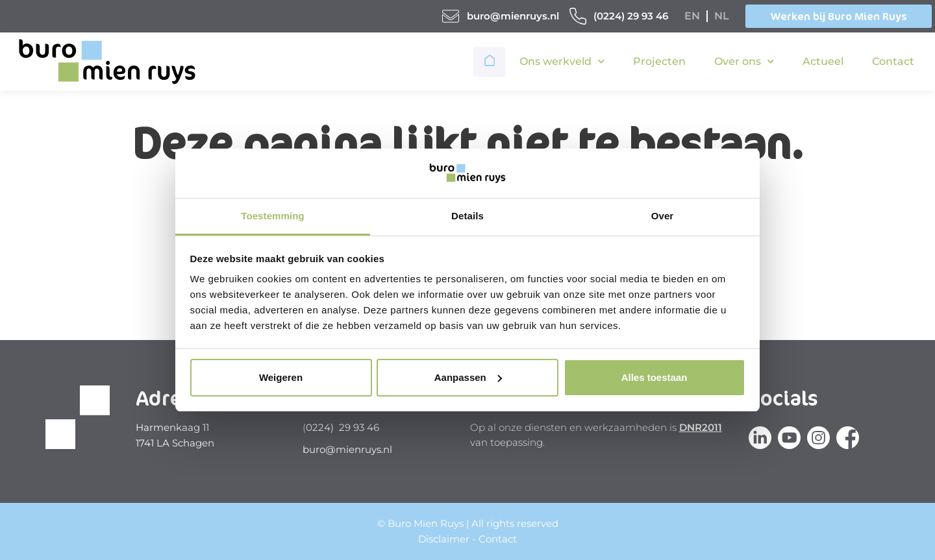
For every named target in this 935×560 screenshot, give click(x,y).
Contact (893, 61)
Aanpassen (468, 377)
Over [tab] (663, 216)
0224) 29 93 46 (343, 427)
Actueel (823, 61)
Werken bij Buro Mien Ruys (839, 16)
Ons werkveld (562, 61)
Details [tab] (467, 216)
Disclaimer (444, 539)
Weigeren (281, 377)
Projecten (659, 61)
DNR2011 (701, 427)
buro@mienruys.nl (513, 16)
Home (491, 62)
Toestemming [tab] (273, 216)
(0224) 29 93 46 (631, 16)
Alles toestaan (654, 377)
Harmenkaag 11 (172, 427)
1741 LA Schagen (175, 443)
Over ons (744, 61)
